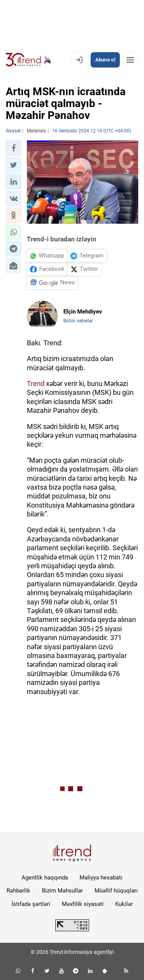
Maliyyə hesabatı (101, 878)
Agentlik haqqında (45, 878)
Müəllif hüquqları (116, 891)
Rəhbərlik (18, 891)
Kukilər (124, 904)
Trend (36, 384)
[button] (13, 148)
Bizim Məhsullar (62, 891)
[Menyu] (130, 60)
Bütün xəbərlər (78, 321)
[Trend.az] (29, 60)
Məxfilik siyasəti (83, 904)
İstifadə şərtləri (31, 904)
